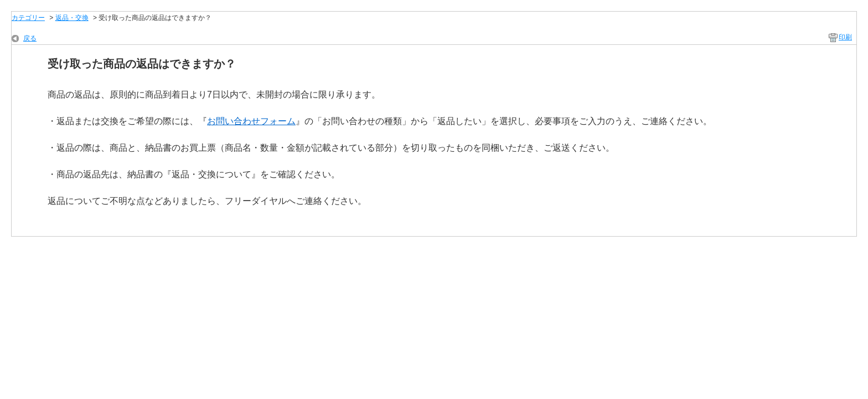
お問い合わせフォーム (251, 121)
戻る (30, 38)
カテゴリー (28, 18)
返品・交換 (72, 18)
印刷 (845, 37)
